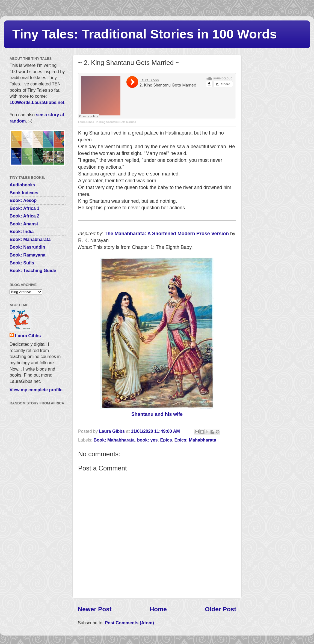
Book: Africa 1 (24, 208)
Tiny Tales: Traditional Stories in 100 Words (145, 34)
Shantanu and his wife (157, 414)
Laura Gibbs (86, 122)
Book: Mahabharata (114, 440)
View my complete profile (36, 390)
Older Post (220, 609)
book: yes (147, 440)
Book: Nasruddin (27, 247)
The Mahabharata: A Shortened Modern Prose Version (167, 234)
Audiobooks (22, 185)
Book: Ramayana (27, 255)
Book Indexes (24, 193)
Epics (166, 440)
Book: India (22, 231)
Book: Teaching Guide (33, 270)
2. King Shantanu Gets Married (116, 122)
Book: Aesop (23, 200)
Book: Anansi (24, 224)
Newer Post (95, 609)
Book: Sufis (22, 263)
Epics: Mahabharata (195, 440)
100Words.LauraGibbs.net (37, 102)
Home (158, 609)
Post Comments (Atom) (129, 623)
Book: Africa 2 (24, 216)
